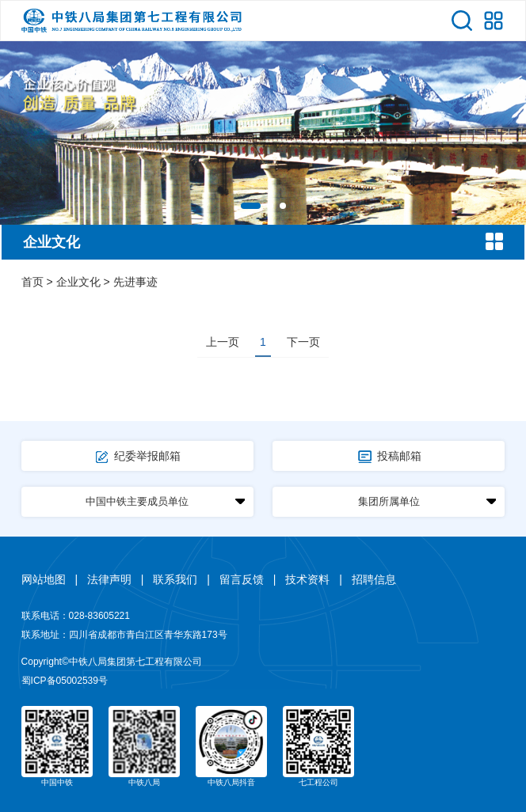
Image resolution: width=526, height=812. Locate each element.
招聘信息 (374, 579)
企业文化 (78, 282)
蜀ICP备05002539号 (65, 681)
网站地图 (44, 579)
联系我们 (175, 579)
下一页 (303, 342)
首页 (32, 282)
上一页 (223, 342)
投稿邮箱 (389, 457)
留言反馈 (242, 579)
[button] (251, 206)
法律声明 (109, 579)
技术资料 (307, 579)
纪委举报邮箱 (137, 457)
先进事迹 (135, 282)
